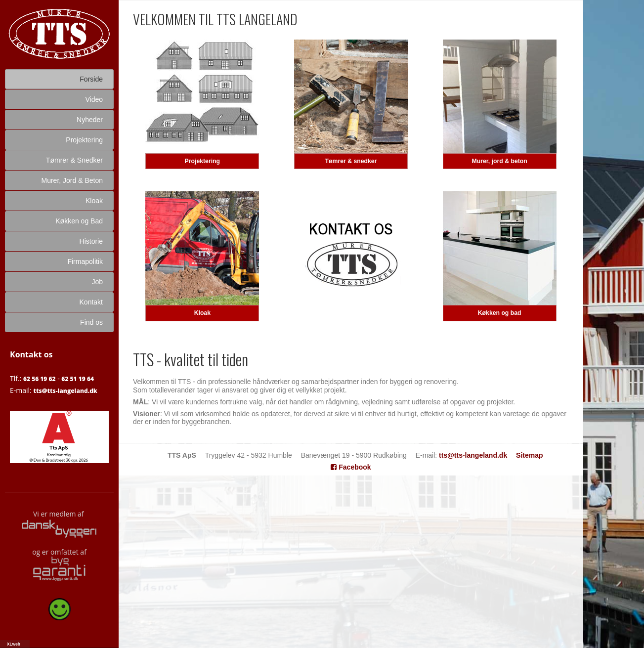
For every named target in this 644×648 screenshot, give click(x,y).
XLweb (14, 644)
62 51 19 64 (78, 379)
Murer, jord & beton (499, 161)
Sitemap (529, 455)
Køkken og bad (500, 313)
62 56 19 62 (40, 379)
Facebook (351, 467)
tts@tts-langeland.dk (65, 391)
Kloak (202, 313)
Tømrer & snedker (351, 161)
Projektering (202, 161)
